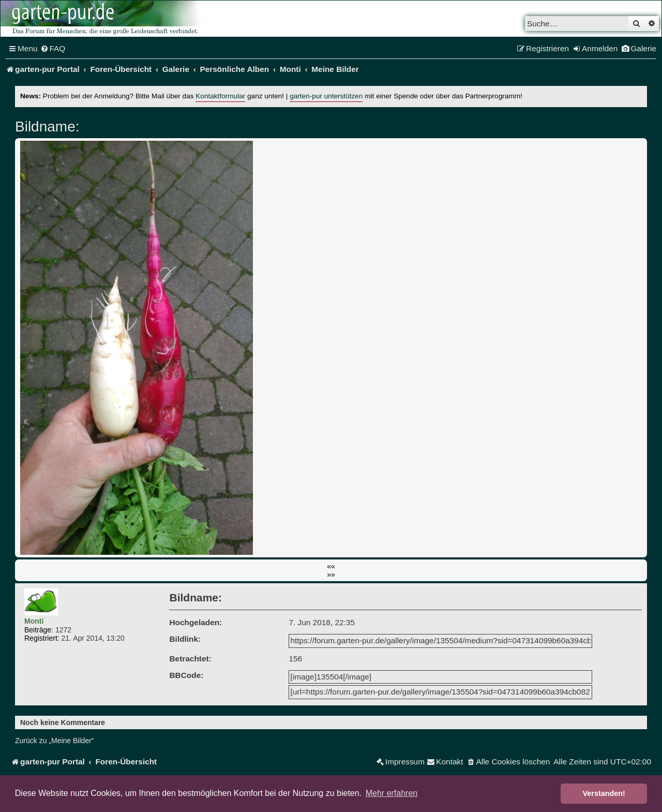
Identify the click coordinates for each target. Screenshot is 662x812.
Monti (34, 621)
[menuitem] (53, 49)
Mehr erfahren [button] (392, 793)
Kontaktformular (220, 96)
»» (331, 574)
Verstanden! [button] (604, 793)
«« (331, 566)
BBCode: (186, 675)
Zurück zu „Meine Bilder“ (55, 741)
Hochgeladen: (195, 622)
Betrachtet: (190, 659)
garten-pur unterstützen (326, 96)
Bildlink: (185, 639)
